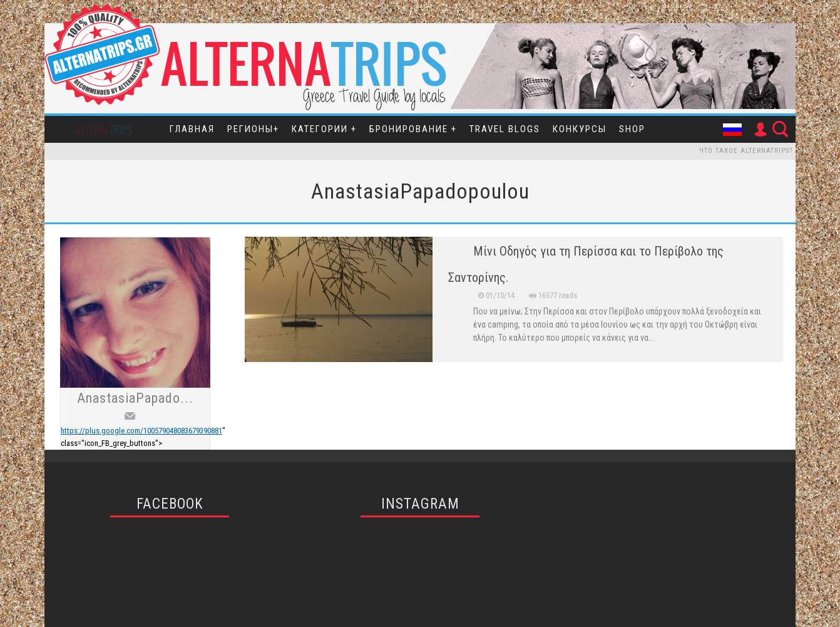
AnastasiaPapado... (135, 398)
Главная (192, 129)
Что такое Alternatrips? (746, 151)
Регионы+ (253, 129)
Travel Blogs (505, 129)
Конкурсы (580, 129)
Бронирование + (413, 129)
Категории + (324, 129)
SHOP (632, 129)
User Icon (760, 130)
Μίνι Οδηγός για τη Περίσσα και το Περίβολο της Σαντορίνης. (586, 264)
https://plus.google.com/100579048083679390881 (141, 431)
